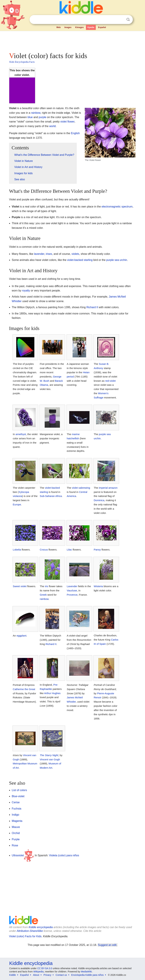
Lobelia (17, 550)
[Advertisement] (73, 41)
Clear (121, 20)
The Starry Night (49, 755)
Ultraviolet (18, 855)
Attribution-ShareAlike (30, 931)
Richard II (92, 307)
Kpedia (91, 27)
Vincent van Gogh (50, 759)
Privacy (47, 975)
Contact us (61, 975)
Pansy (97, 550)
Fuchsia (17, 809)
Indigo (16, 815)
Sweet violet (20, 586)
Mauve (16, 827)
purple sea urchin (117, 260)
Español (102, 27)
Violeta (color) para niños (64, 855)
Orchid (16, 833)
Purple (16, 839)
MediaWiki (86, 972)
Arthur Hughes (52, 693)
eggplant (21, 636)
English (75, 133)
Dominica (99, 500)
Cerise (16, 802)
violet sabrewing (81, 488)
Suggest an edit (107, 945)
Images (68, 27)
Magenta (17, 821)
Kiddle (13, 975)
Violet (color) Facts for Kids (25, 936)
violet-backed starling (80, 260)
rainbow (36, 113)
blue (30, 117)
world (52, 126)
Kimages (80, 27)
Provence (72, 595)
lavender (39, 254)
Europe (17, 504)
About (36, 975)
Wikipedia (38, 972)
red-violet (110, 381)
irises (49, 254)
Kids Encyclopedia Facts (22, 62)
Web (58, 27)
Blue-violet (18, 796)
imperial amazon (108, 488)
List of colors (19, 790)
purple (42, 117)
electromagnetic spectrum (117, 207)
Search (128, 20)
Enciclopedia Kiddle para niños (87, 975)
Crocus (44, 550)
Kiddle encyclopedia (41, 927)
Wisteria (98, 586)
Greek (43, 595)
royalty (26, 291)
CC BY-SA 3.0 (45, 968)
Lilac (69, 550)
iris (46, 586)
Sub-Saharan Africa (51, 496)
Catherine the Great (24, 689)
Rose (15, 845)
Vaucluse (72, 590)
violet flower (68, 122)
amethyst (21, 434)
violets (75, 254)
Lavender (72, 586)
